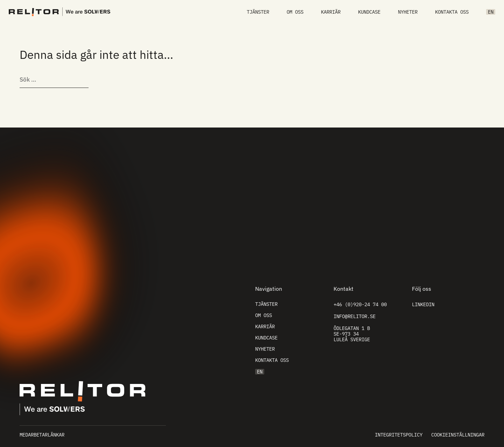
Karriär (331, 12)
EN (491, 12)
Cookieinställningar (458, 435)
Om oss (295, 12)
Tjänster (258, 12)
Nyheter (408, 12)
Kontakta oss (452, 12)
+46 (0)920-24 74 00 (360, 304)
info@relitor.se (355, 316)
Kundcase (369, 12)
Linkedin (423, 304)
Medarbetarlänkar (42, 435)
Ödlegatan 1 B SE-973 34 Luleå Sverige (352, 334)
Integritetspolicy (399, 435)
